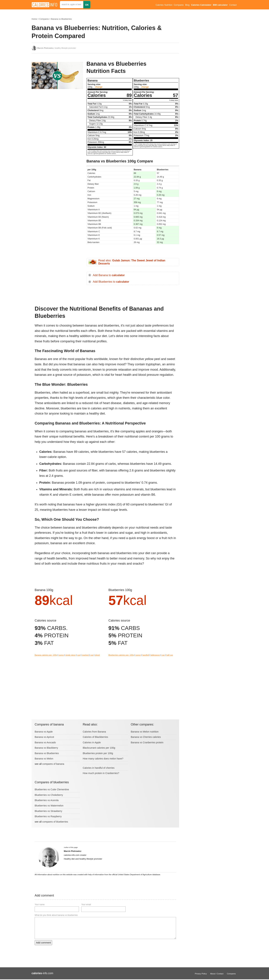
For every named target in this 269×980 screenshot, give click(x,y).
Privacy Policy (201, 974)
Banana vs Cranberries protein (147, 742)
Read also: (132, 262)
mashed (86, 655)
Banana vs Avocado (45, 742)
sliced (97, 655)
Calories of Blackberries (95, 737)
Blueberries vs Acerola (47, 800)
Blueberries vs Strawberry (48, 811)
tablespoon (155, 655)
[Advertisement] (57, 126)
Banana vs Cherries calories (146, 737)
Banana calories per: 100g (46, 655)
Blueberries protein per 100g (98, 753)
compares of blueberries (55, 822)
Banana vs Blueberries (61, 19)
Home (34, 19)
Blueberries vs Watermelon (49, 806)
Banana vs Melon (44, 759)
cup (79, 655)
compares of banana (53, 764)
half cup (170, 655)
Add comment (43, 943)
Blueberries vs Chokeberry (49, 795)
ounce (61, 655)
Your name (40, 905)
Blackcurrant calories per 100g (99, 748)
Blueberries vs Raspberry (48, 816)
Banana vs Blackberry (46, 748)
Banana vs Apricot (44, 737)
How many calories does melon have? (103, 759)
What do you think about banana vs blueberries (56, 915)
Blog (187, 5)
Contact (233, 5)
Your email (86, 905)
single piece (70, 655)
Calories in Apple (92, 742)
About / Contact (217, 974)
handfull (146, 655)
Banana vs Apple (44, 732)
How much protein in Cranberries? (101, 773)
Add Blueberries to (111, 282)
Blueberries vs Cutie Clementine (52, 789)
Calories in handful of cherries (99, 768)
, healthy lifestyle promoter (57, 48)
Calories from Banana (94, 732)
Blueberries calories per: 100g (121, 655)
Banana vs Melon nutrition (145, 732)
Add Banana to (109, 275)
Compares (179, 5)
